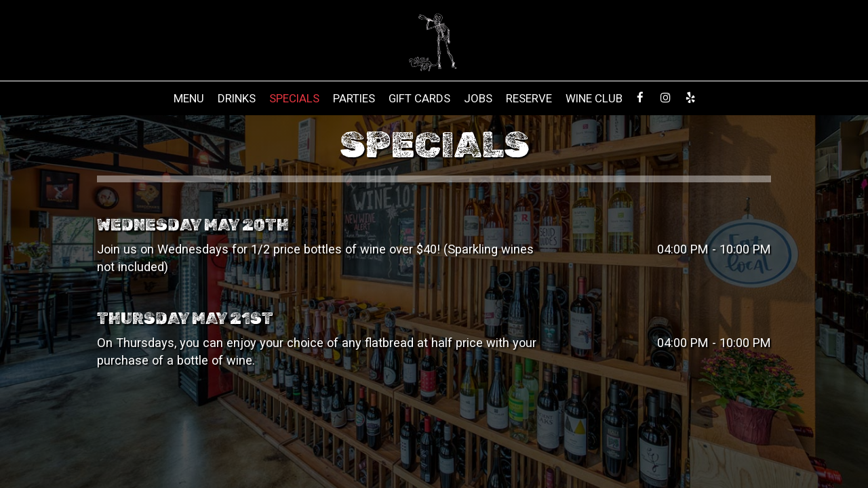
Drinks (237, 98)
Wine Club (594, 98)
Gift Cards (419, 98)
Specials (294, 98)
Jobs (478, 98)
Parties (354, 98)
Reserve (529, 98)
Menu (189, 98)
